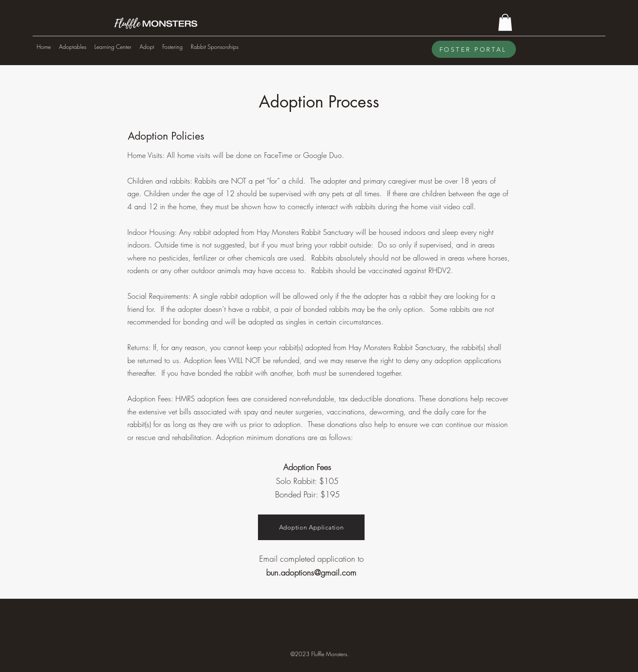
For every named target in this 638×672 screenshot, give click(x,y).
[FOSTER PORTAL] (474, 49)
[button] (505, 22)
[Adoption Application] (311, 527)
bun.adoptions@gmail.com (311, 572)
